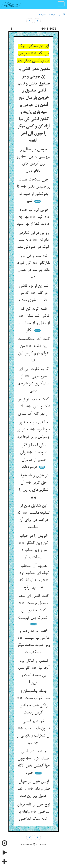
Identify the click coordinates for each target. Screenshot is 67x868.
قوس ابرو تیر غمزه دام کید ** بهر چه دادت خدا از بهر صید (33, 217)
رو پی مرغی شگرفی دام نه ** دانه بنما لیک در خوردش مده (34, 240)
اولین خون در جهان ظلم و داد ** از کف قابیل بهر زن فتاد (33, 789)
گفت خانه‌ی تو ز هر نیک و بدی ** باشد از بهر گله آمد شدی (34, 407)
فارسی (61, 15)
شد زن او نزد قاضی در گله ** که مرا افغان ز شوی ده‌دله (33, 293)
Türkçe (52, 15)
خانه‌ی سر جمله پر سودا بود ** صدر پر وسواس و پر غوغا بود (34, 430)
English (43, 15)
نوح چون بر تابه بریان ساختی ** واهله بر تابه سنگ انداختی (33, 812)
